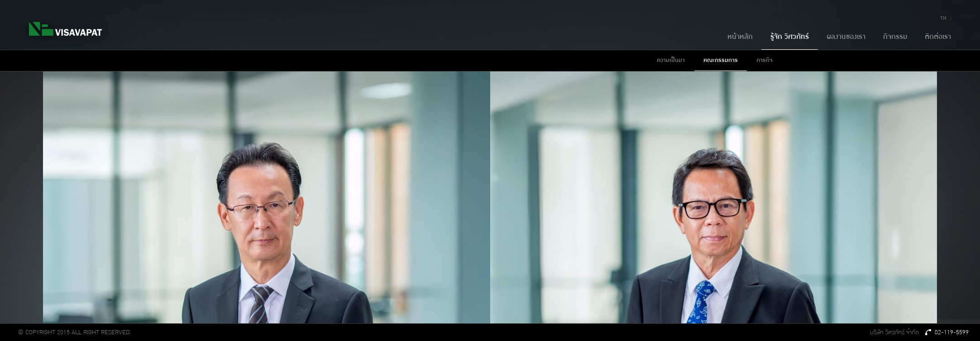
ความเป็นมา (671, 60)
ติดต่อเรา (938, 37)
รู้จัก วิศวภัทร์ (790, 37)
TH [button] (947, 18)
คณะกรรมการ (721, 60)
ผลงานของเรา (846, 37)
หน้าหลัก (740, 37)
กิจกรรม (895, 37)
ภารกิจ (765, 60)
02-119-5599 (947, 332)
